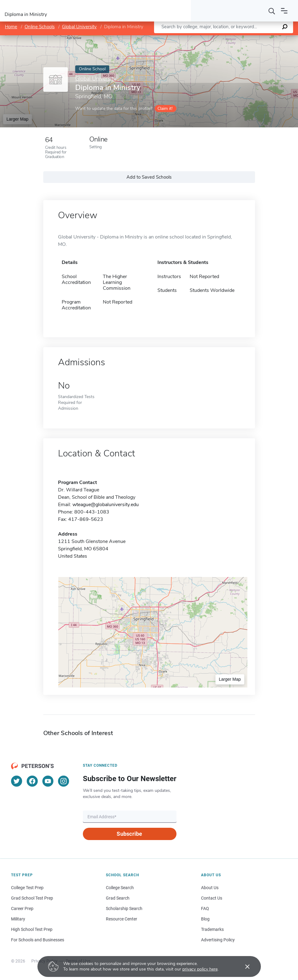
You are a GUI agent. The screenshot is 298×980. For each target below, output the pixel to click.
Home (11, 27)
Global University (79, 27)
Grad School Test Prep (32, 898)
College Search (120, 888)
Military (18, 919)
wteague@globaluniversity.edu (106, 505)
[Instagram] (64, 781)
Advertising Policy (218, 940)
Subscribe (129, 834)
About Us (210, 888)
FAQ (205, 908)
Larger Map (17, 119)
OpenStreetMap (256, 38)
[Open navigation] (284, 11)
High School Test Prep (32, 929)
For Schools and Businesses (38, 940)
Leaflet (224, 38)
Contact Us (212, 898)
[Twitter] (17, 781)
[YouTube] (48, 781)
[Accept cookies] (243, 966)
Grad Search (118, 898)
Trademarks (212, 929)
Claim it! (165, 108)
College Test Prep (27, 888)
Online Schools (40, 27)
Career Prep (22, 908)
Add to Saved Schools (149, 177)
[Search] (272, 11)
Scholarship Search (124, 908)
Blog (205, 919)
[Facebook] (32, 781)
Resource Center (122, 919)
